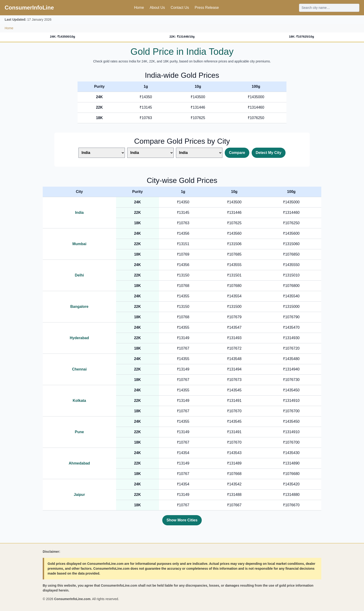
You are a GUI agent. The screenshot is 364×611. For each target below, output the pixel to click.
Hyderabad (80, 338)
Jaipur (79, 495)
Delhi (79, 275)
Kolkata (79, 401)
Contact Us (180, 8)
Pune (79, 432)
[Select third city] (199, 153)
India (79, 213)
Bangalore (79, 307)
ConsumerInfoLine (29, 8)
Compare (237, 153)
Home (139, 8)
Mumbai (79, 244)
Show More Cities (182, 520)
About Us (157, 8)
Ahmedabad (79, 463)
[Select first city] (102, 153)
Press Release (207, 8)
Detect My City (269, 153)
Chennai (79, 369)
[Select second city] (150, 153)
